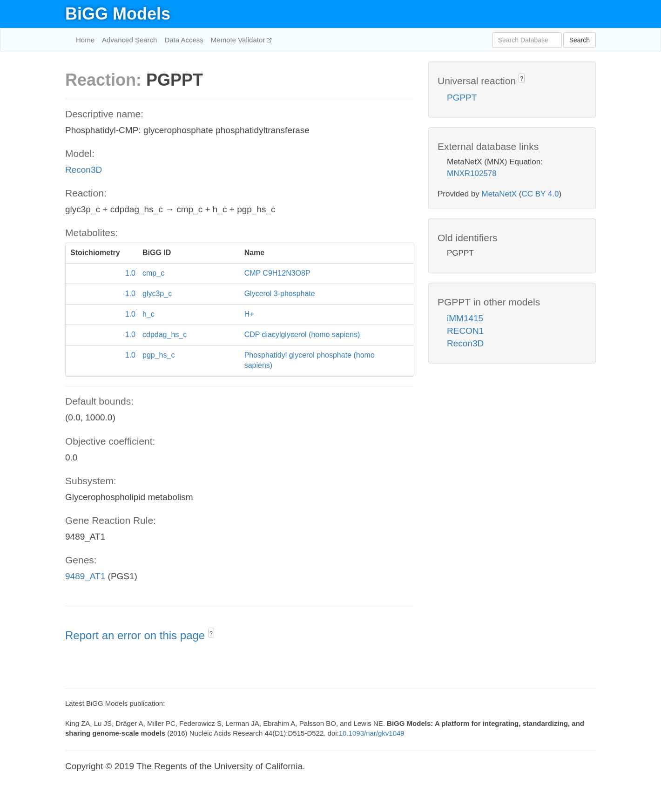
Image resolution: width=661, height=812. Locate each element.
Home (85, 40)
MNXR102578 (472, 173)
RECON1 (465, 331)
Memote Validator (239, 40)
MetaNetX (499, 194)
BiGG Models (118, 14)
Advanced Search (129, 40)
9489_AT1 (85, 576)
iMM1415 (465, 318)
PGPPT (462, 98)
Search (580, 40)
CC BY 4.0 (540, 194)
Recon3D (84, 170)
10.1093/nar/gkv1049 (372, 733)
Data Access (184, 40)
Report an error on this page (137, 635)
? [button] (211, 634)
